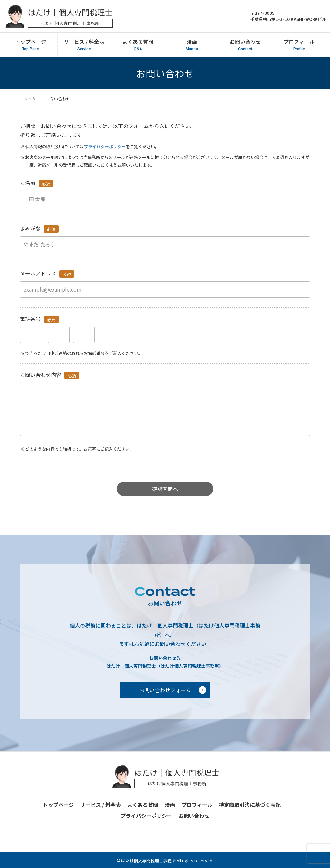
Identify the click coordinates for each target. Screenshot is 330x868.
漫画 (191, 45)
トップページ (31, 45)
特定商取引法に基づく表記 (250, 805)
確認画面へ (165, 489)
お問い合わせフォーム (165, 690)
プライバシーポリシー (105, 147)
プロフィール (299, 45)
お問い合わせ (245, 45)
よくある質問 (138, 45)
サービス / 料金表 (84, 45)
